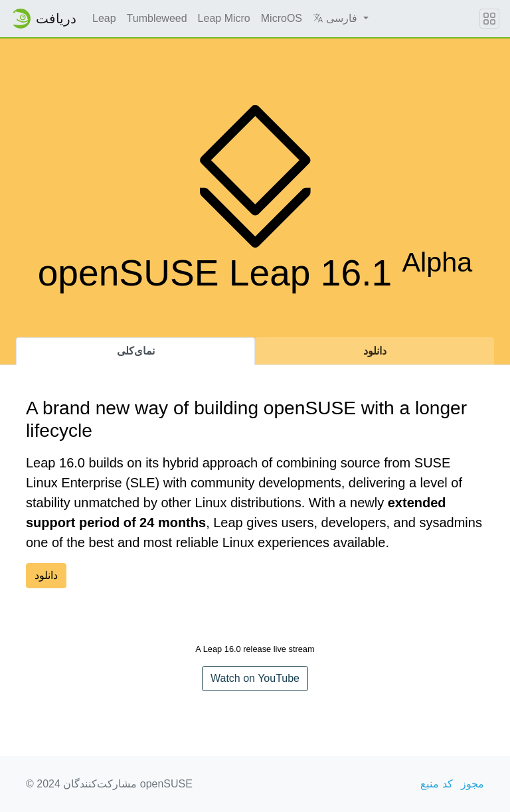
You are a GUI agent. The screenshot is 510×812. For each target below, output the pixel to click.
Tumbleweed (157, 18)
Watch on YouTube (255, 678)
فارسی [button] (337, 18)
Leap (104, 18)
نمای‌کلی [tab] (136, 351)
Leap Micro (224, 18)
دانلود (46, 575)
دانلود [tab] (375, 351)
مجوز (472, 784)
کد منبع (436, 784)
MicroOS (282, 18)
